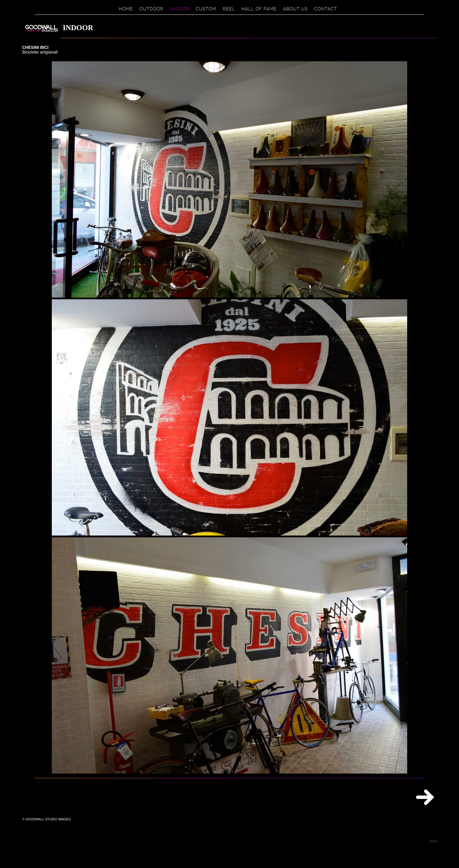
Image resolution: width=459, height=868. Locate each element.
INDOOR (180, 9)
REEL (229, 9)
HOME (126, 9)
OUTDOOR (151, 9)
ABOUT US (295, 9)
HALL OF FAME (259, 9)
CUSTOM (206, 9)
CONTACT (326, 9)
